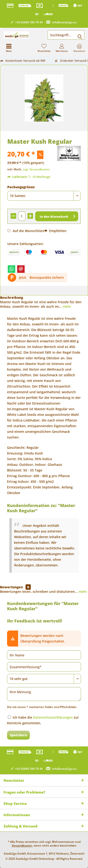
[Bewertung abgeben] (44, 679)
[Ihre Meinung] (44, 694)
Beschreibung (11, 297)
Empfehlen (55, 231)
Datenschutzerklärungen (53, 717)
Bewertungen (11, 587)
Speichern (18, 735)
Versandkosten (22, 845)
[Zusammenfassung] (44, 667)
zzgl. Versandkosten (36, 169)
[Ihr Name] (44, 655)
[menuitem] (79, 48)
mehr (66, 306)
